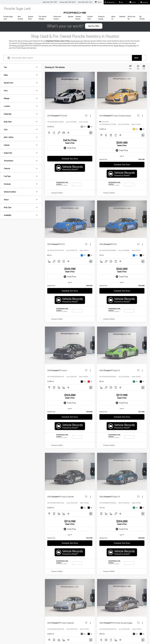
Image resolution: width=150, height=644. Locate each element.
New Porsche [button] (20, 18)
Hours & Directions (126, 464)
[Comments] (91, 142)
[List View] (144, 76)
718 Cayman (24, 52)
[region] (122, 168)
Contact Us (75, 464)
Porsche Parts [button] (90, 18)
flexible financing (119, 54)
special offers (132, 54)
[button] (92, 99)
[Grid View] (138, 76)
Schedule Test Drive (70, 167)
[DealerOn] (15, 496)
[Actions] (90, 125)
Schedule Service (24, 464)
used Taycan (20, 54)
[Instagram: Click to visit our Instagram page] (26, 490)
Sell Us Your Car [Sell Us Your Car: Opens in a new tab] (132, 18)
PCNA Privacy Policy (62, 496)
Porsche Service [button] (78, 18)
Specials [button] (71, 17)
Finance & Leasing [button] (101, 18)
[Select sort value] (131, 76)
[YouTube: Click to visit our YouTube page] (19, 490)
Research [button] (122, 17)
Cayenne (39, 52)
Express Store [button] (31, 18)
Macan (31, 52)
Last (129, 342)
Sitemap (43, 496)
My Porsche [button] (142, 18)
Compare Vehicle (57, 202)
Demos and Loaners (57, 18)
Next (122, 342)
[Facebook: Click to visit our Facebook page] (12, 490)
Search (136, 67)
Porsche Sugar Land (8, 18)
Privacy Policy (51, 496)
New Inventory (75, 457)
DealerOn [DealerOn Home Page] (37, 496)
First (100, 342)
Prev (107, 342)
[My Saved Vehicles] (99, 2)
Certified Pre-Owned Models (24, 457)
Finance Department (126, 457)
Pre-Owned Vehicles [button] (43, 18)
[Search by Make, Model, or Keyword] (72, 67)
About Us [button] (113, 18)
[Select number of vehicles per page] (140, 342)
